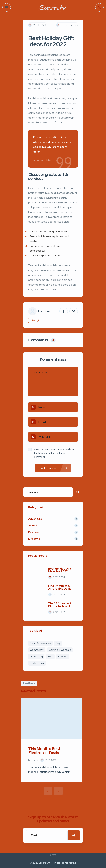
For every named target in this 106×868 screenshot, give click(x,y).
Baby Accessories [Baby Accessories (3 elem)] (40, 643)
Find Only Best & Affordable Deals (60, 587)
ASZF (53, 855)
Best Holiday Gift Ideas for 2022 (60, 570)
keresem (44, 311)
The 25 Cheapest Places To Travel (60, 605)
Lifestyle (35, 320)
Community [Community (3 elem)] (37, 650)
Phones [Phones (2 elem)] (63, 656)
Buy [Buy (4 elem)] (58, 643)
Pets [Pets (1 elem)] (50, 656)
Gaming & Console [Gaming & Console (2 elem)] (60, 650)
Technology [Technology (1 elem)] (37, 663)
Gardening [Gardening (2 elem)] (36, 656)
